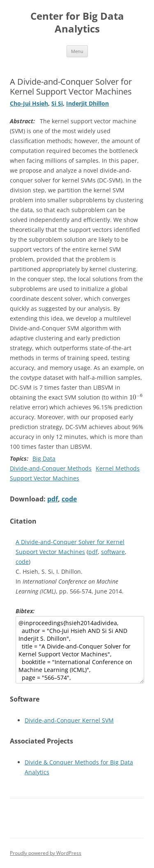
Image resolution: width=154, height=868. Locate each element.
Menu (77, 51)
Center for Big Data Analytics (77, 23)
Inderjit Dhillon (87, 103)
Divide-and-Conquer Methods (51, 468)
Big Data (44, 458)
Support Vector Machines (45, 478)
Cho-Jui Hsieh (29, 103)
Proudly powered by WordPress (46, 853)
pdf (53, 499)
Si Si (57, 103)
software (113, 552)
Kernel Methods (118, 468)
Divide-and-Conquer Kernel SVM (69, 720)
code (69, 499)
